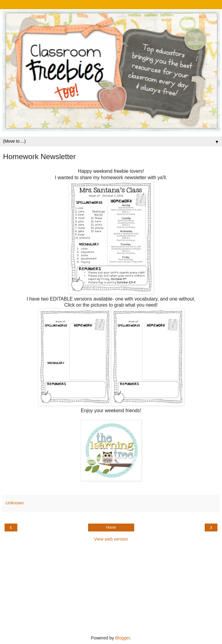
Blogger (123, 638)
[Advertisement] (111, 588)
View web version (111, 539)
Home (111, 527)
